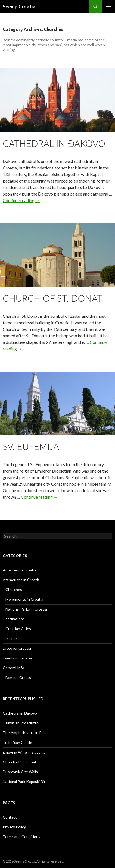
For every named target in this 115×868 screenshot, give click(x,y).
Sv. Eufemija (31, 446)
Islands (12, 638)
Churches (14, 589)
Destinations (14, 619)
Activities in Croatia (19, 570)
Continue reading (21, 200)
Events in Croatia (17, 658)
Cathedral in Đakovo (54, 143)
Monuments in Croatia (24, 599)
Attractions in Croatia (21, 580)
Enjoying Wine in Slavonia (24, 752)
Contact (10, 817)
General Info (13, 668)
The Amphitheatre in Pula (25, 733)
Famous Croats (18, 677)
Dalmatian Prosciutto (21, 723)
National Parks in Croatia (26, 609)
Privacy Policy (14, 827)
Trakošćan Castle (17, 742)
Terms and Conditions (21, 837)
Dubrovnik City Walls (20, 772)
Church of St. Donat (52, 298)
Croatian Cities (18, 629)
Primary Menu (108, 7)
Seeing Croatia (19, 7)
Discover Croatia (17, 648)
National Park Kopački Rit (24, 781)
